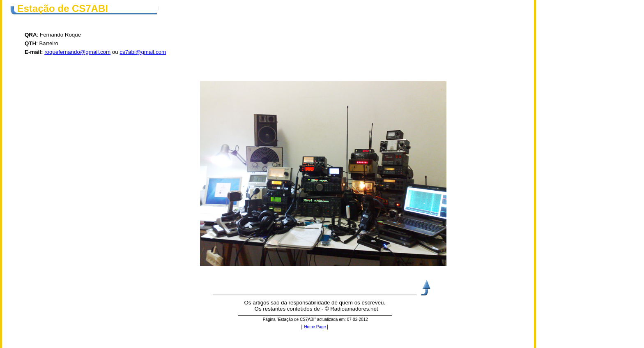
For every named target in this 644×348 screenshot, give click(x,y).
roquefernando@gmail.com (77, 52)
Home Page (315, 327)
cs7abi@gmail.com (143, 52)
